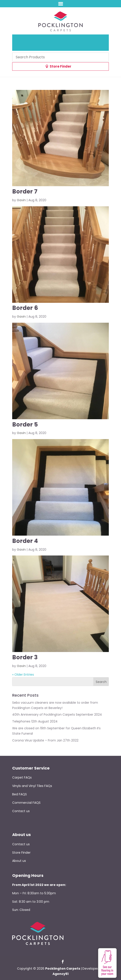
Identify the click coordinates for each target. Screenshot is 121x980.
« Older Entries (23, 675)
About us (19, 861)
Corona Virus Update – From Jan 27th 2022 (45, 740)
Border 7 (25, 191)
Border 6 (25, 308)
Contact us (21, 811)
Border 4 (25, 541)
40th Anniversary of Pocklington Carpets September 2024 (57, 715)
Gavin (21, 200)
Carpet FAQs (22, 777)
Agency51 (60, 974)
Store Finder (60, 66)
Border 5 (25, 425)
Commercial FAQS (26, 803)
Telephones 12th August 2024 (35, 721)
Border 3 (25, 657)
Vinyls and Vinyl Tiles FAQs (32, 786)
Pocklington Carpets (63, 969)
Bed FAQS (20, 794)
